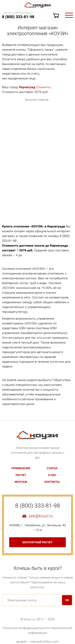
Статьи (52, 468)
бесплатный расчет (37, 542)
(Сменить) (35, 87)
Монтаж (21, 482)
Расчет (21, 475)
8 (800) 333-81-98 (18, 17)
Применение (21, 468)
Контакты (52, 482)
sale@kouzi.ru (41, 516)
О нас (52, 475)
